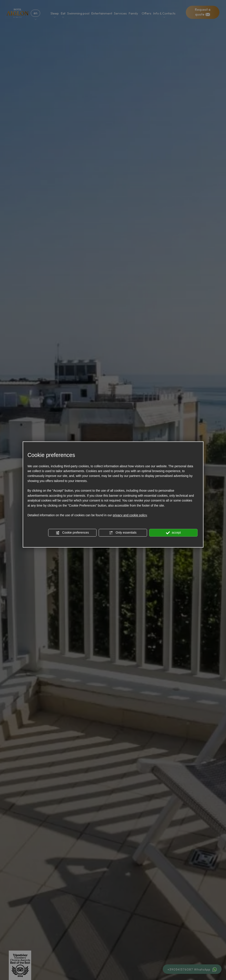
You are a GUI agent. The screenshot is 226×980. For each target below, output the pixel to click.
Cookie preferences (72, 533)
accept (173, 533)
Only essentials (123, 533)
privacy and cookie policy (130, 515)
